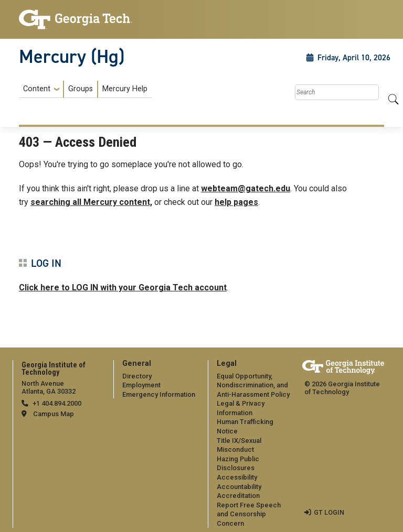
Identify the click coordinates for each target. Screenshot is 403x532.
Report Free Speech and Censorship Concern (249, 514)
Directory (137, 376)
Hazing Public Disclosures (238, 464)
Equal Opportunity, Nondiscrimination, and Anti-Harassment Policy (253, 385)
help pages (236, 202)
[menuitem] (85, 89)
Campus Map (54, 414)
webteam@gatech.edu (246, 188)
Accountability (239, 487)
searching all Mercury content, (91, 202)
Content (37, 89)
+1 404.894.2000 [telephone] (57, 403)
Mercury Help (125, 89)
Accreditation (238, 496)
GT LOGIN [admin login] (329, 512)
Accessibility (237, 477)
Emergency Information (159, 394)
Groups (81, 89)
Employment (141, 385)
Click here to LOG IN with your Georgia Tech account (123, 287)
